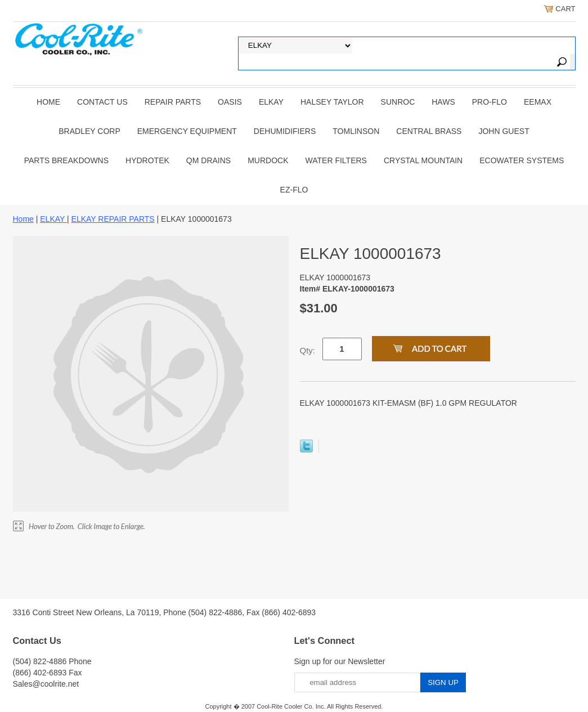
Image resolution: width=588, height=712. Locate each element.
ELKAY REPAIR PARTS (113, 219)
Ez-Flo (294, 190)
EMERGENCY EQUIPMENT (187, 131)
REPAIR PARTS (173, 102)
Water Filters (336, 160)
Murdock (268, 160)
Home (48, 102)
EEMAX (538, 102)
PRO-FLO (490, 102)
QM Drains (208, 160)
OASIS (230, 102)
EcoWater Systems (522, 160)
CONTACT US (102, 102)
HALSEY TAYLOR (332, 102)
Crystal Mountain (423, 160)
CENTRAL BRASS (429, 131)
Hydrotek (147, 160)
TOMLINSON (356, 131)
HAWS (443, 102)
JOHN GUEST (504, 131)
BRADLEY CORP (89, 131)
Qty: (308, 350)
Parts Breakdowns (66, 160)
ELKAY (271, 102)
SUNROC (398, 102)
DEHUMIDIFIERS (285, 131)
